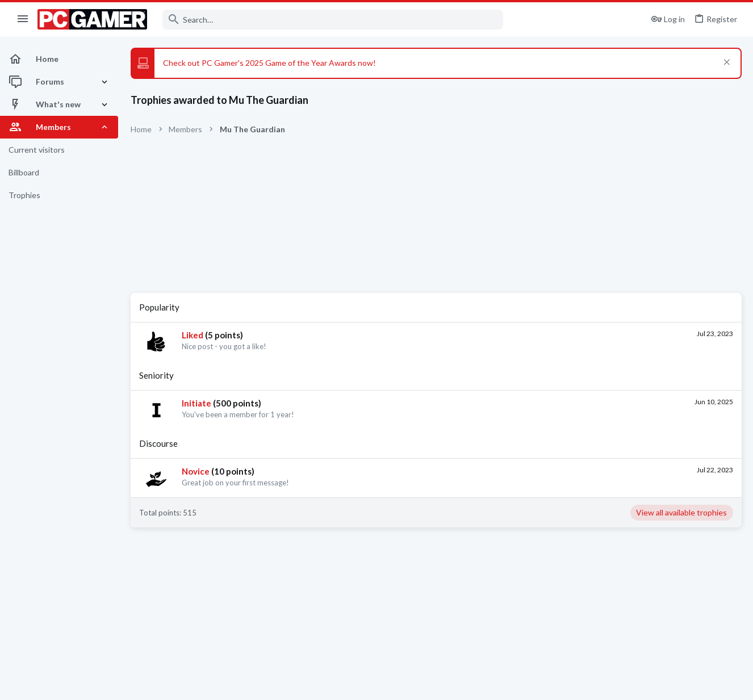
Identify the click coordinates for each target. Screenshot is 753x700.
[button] (23, 19)
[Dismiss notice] (725, 63)
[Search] (333, 20)
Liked (193, 335)
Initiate (196, 403)
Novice (196, 471)
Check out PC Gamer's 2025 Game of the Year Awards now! (269, 63)
